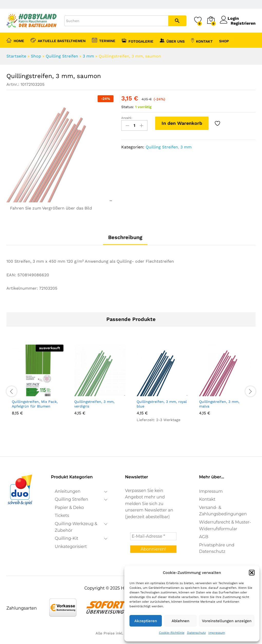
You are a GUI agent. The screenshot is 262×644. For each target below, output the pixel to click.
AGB (204, 537)
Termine (104, 40)
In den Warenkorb (182, 123)
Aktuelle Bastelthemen (58, 40)
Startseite (16, 56)
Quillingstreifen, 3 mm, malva (219, 404)
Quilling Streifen (62, 56)
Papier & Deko (69, 508)
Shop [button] (224, 41)
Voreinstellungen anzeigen (227, 621)
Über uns (172, 41)
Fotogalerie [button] (138, 41)
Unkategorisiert (71, 547)
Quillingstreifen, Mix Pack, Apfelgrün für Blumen (35, 404)
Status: (128, 107)
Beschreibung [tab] (125, 237)
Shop (36, 56)
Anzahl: (127, 118)
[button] (252, 573)
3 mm (88, 56)
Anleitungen (68, 491)
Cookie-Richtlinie (172, 633)
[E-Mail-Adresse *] (153, 536)
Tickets (62, 515)
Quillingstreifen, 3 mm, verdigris (94, 404)
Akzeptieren (146, 621)
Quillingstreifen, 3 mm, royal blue (162, 404)
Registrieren (243, 23)
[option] (38, 387)
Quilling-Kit (66, 538)
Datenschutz (196, 633)
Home (15, 40)
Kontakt (202, 41)
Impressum (217, 633)
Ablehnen (180, 621)
